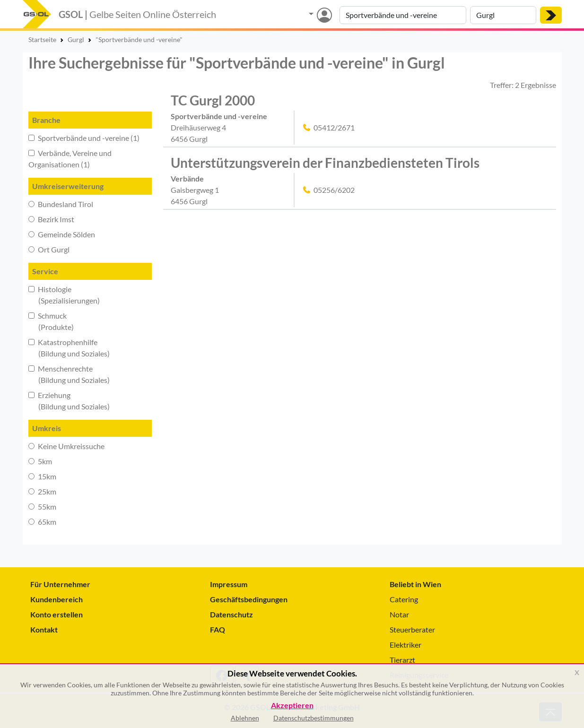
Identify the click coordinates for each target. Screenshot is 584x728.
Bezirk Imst (51, 219)
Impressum (229, 584)
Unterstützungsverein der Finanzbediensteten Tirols (325, 163)
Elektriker (405, 645)
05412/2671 (334, 127)
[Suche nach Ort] (503, 15)
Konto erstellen (57, 614)
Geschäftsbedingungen (249, 599)
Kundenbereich (57, 599)
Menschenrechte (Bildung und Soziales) (69, 374)
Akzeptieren (292, 706)
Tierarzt (402, 660)
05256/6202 (334, 190)
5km (40, 461)
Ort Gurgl (49, 249)
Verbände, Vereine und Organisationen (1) (70, 159)
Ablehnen (245, 718)
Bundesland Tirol (61, 204)
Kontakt (44, 629)
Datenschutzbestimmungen (314, 718)
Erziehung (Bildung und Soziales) (69, 401)
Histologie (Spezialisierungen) (64, 295)
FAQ (218, 629)
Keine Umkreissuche (66, 446)
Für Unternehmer (60, 584)
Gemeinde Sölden (62, 234)
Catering (404, 599)
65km (42, 522)
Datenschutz (231, 614)
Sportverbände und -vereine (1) (84, 138)
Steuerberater (412, 629)
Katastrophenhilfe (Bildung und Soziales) (69, 348)
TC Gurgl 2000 (213, 100)
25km (42, 491)
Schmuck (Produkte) (51, 321)
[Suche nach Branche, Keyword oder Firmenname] (403, 15)
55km (42, 507)
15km (42, 476)
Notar (399, 614)
